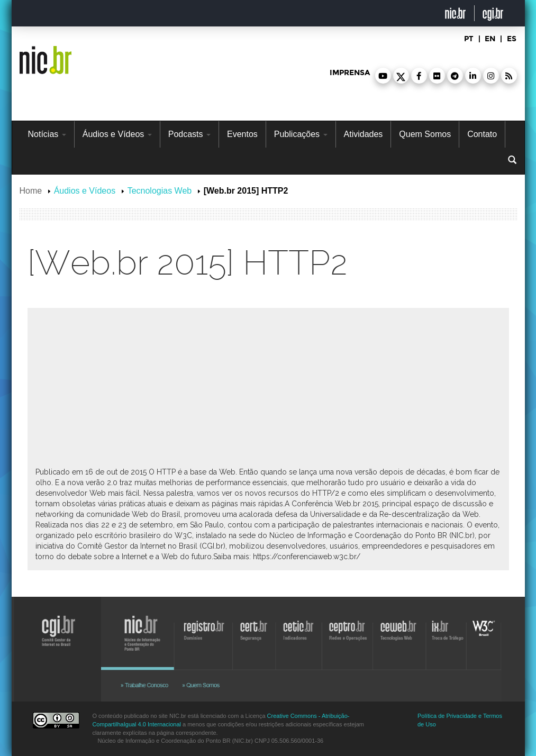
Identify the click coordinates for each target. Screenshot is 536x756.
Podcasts (189, 134)
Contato (482, 134)
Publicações (301, 134)
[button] (383, 76)
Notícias (47, 134)
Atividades (364, 134)
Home (31, 191)
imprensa (350, 73)
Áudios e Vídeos (117, 134)
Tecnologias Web (160, 191)
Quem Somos (425, 134)
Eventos (242, 134)
